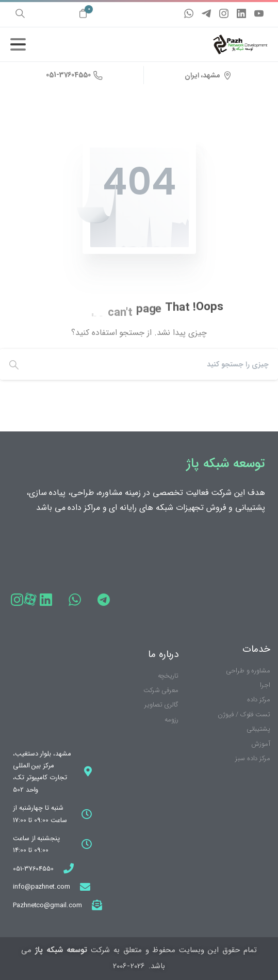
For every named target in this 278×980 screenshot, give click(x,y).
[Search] (156, 364)
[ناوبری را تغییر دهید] (18, 44)
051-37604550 (74, 75)
